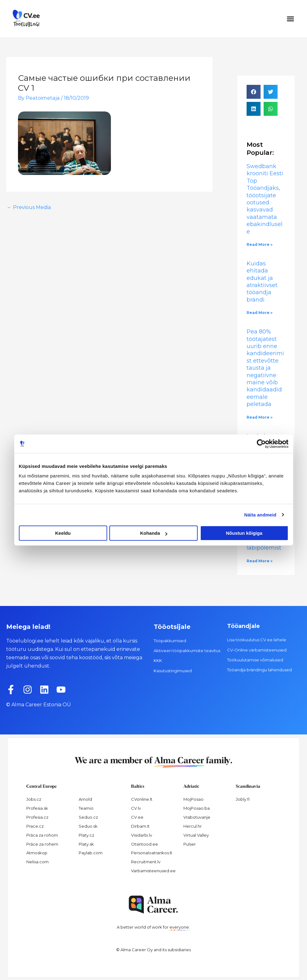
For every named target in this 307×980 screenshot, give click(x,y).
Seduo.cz (88, 817)
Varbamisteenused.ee (153, 871)
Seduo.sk (88, 826)
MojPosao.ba (197, 808)
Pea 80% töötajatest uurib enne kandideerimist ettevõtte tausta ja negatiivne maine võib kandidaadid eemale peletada (265, 368)
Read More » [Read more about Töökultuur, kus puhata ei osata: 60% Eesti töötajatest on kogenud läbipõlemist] (260, 561)
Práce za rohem (42, 844)
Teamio (86, 808)
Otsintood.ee (145, 844)
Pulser (190, 844)
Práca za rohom (42, 835)
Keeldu (63, 533)
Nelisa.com (37, 862)
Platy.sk (86, 844)
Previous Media (29, 207)
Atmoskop (37, 853)
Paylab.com (91, 853)
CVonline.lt (142, 799)
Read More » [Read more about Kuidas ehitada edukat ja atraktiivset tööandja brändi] (260, 313)
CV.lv (136, 808)
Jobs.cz (34, 799)
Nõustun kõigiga (244, 533)
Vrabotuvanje (197, 817)
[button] (291, 19)
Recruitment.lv (146, 862)
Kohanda (154, 533)
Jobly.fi (243, 799)
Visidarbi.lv (142, 835)
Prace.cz (35, 826)
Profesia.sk (37, 808)
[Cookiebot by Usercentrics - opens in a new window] (261, 444)
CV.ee (137, 817)
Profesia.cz (37, 817)
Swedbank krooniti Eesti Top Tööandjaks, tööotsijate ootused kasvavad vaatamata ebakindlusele (265, 199)
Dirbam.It (140, 826)
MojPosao (193, 799)
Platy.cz (86, 835)
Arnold (85, 799)
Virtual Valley (196, 835)
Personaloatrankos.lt (152, 853)
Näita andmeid (260, 515)
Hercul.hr (193, 826)
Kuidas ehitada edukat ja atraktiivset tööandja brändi (262, 282)
